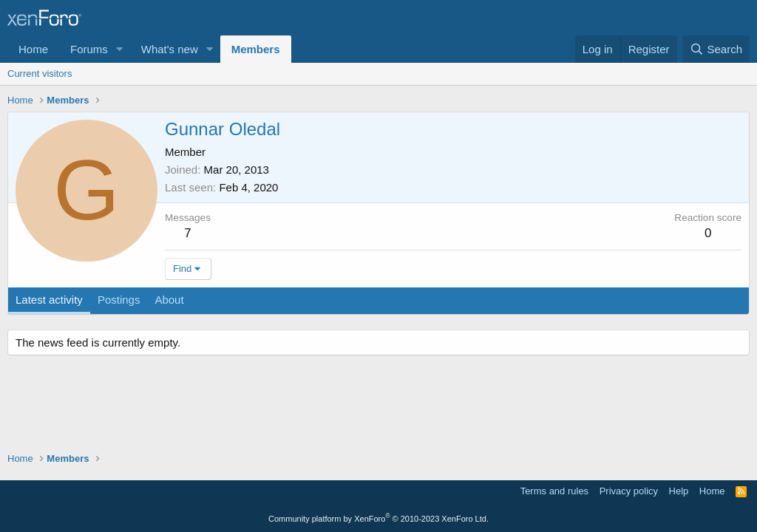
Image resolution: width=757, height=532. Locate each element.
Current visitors (40, 74)
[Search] (716, 49)
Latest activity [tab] (49, 300)
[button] (120, 49)
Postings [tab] (119, 300)
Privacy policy (629, 491)
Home (33, 49)
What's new (170, 49)
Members (256, 49)
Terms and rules (554, 491)
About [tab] (169, 300)
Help (679, 491)
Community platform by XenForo (378, 519)
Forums (89, 49)
